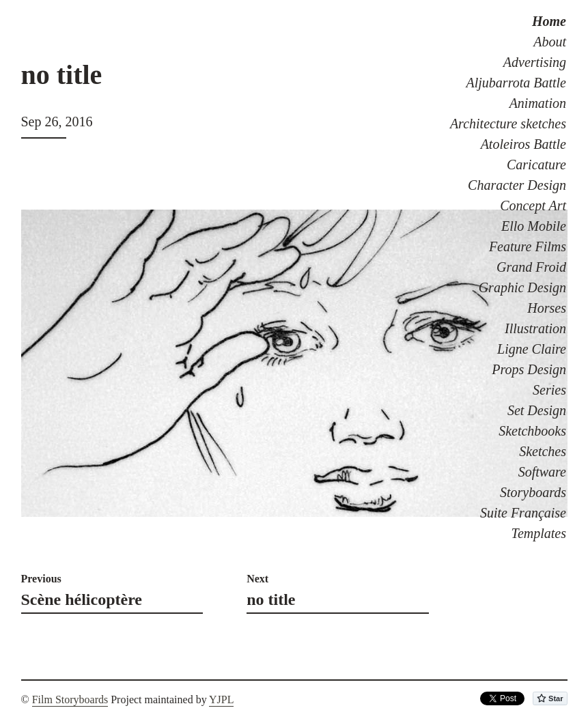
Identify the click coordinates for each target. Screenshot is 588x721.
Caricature (536, 165)
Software (542, 472)
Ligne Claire (532, 349)
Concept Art (533, 206)
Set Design (537, 410)
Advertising (535, 62)
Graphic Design (522, 287)
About (550, 42)
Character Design (517, 185)
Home (549, 21)
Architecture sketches (508, 124)
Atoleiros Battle (523, 144)
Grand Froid (531, 267)
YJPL (221, 699)
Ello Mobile (534, 226)
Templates (539, 533)
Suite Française (523, 513)
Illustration (535, 328)
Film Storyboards (70, 699)
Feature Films (528, 246)
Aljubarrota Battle (516, 83)
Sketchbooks (532, 431)
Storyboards (533, 492)
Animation (538, 103)
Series (549, 390)
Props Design (529, 369)
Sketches (543, 451)
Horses (547, 308)
